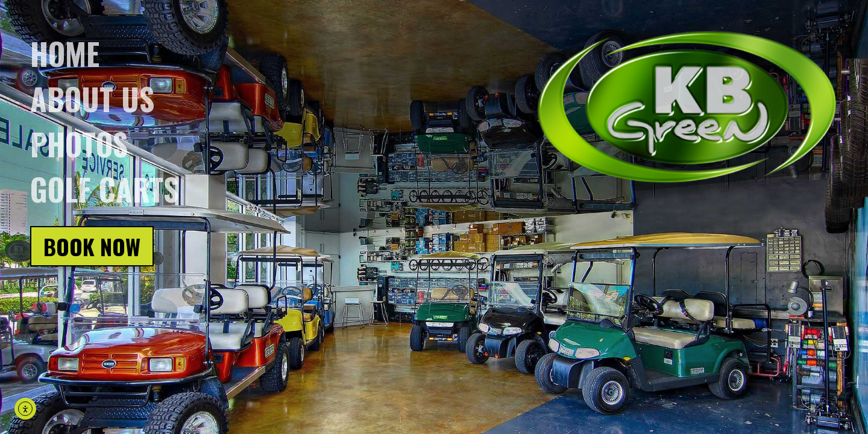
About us (92, 98)
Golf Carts (104, 189)
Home (65, 53)
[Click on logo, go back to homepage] (687, 108)
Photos (79, 143)
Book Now (92, 246)
